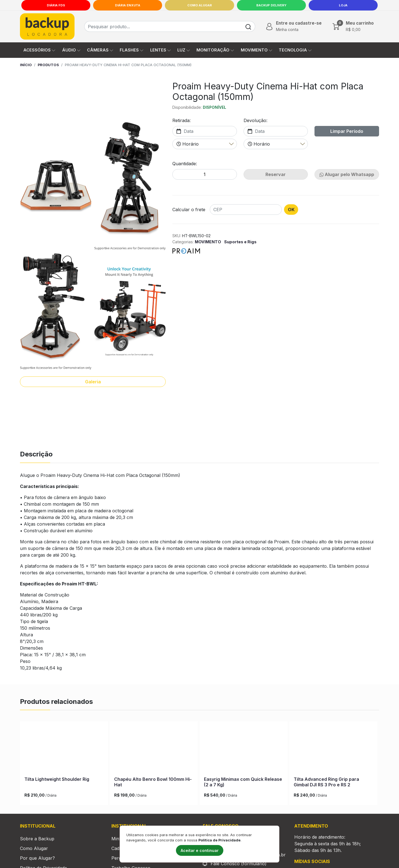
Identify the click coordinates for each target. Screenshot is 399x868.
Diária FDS (56, 5)
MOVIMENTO (208, 242)
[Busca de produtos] (163, 26)
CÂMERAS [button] (100, 50)
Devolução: (255, 120)
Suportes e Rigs (240, 242)
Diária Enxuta (128, 5)
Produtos (48, 65)
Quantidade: (185, 164)
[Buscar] (248, 26)
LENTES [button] (160, 50)
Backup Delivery (271, 5)
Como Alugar (200, 5)
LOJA (343, 5)
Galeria (93, 382)
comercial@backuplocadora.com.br (248, 862)
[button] (293, 26)
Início (26, 65)
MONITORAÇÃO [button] (215, 50)
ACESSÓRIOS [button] (39, 50)
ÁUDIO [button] (71, 50)
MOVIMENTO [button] (256, 50)
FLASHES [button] (131, 50)
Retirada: (181, 120)
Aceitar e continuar (200, 850)
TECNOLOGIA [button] (295, 50)
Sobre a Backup (37, 846)
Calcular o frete (189, 210)
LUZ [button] (184, 50)
